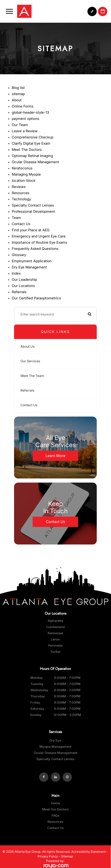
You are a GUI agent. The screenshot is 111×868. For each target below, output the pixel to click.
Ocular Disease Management (35, 162)
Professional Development (33, 211)
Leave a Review (25, 131)
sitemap (18, 94)
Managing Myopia (26, 174)
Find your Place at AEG (31, 230)
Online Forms (23, 106)
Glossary (19, 255)
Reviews (19, 187)
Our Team (20, 125)
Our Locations (23, 286)
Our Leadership (24, 280)
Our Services (30, 361)
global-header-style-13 (30, 112)
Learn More (55, 456)
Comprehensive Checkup (33, 137)
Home (55, 803)
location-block (24, 181)
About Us (27, 346)
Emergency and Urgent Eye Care (39, 236)
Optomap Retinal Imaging (32, 156)
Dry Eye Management (29, 267)
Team (16, 218)
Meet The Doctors (27, 150)
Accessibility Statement (88, 852)
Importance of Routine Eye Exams (39, 242)
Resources (21, 193)
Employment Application (32, 261)
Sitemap (67, 856)
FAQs (55, 815)
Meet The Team (32, 376)
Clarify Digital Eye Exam (31, 143)
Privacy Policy (48, 856)
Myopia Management (55, 747)
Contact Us (21, 224)
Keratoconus (22, 168)
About (17, 100)
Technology (21, 199)
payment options (26, 119)
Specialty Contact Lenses (33, 205)
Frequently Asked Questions (35, 249)
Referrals (19, 292)
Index (16, 273)
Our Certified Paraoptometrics (36, 298)
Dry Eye (55, 740)
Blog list (18, 88)
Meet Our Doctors (55, 809)
